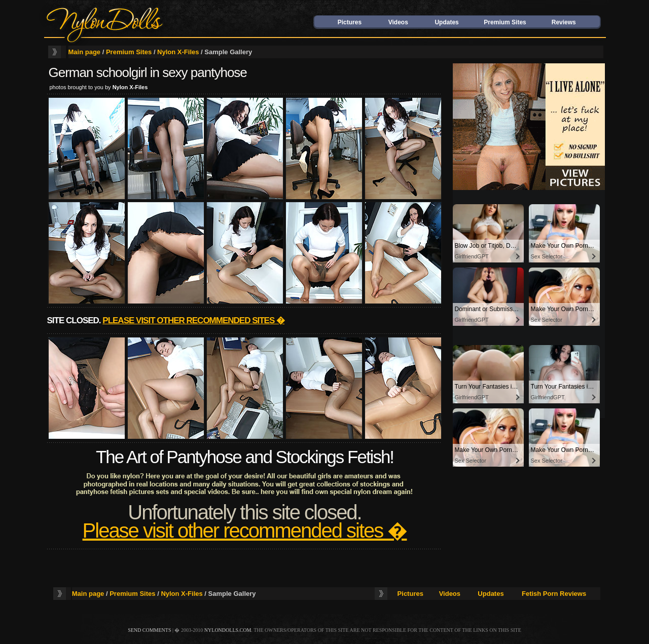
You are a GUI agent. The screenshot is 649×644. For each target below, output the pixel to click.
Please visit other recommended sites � (193, 320)
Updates (446, 22)
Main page (85, 52)
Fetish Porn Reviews (554, 594)
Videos (398, 22)
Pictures (350, 22)
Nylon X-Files (178, 52)
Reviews (564, 22)
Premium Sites (505, 22)
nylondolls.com (228, 630)
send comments (149, 630)
